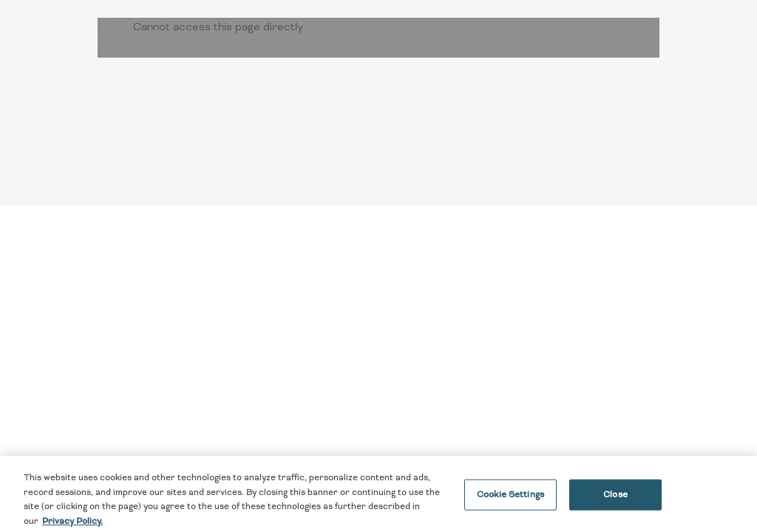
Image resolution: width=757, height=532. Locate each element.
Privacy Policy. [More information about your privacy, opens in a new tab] (72, 526)
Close (615, 499)
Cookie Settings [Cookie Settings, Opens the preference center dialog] (510, 499)
